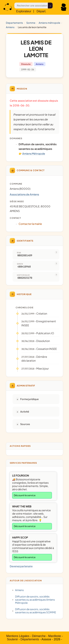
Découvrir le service (25, 495)
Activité (25, 412)
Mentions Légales (18, 636)
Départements (30, 639)
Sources (25, 424)
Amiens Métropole (49, 23)
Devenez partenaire (21, 566)
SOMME (31, 23)
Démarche (39, 636)
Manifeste (55, 636)
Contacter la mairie (30, 224)
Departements (14, 23)
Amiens (10, 27)
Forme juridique (29, 399)
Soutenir (13, 639)
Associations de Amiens (24, 194)
